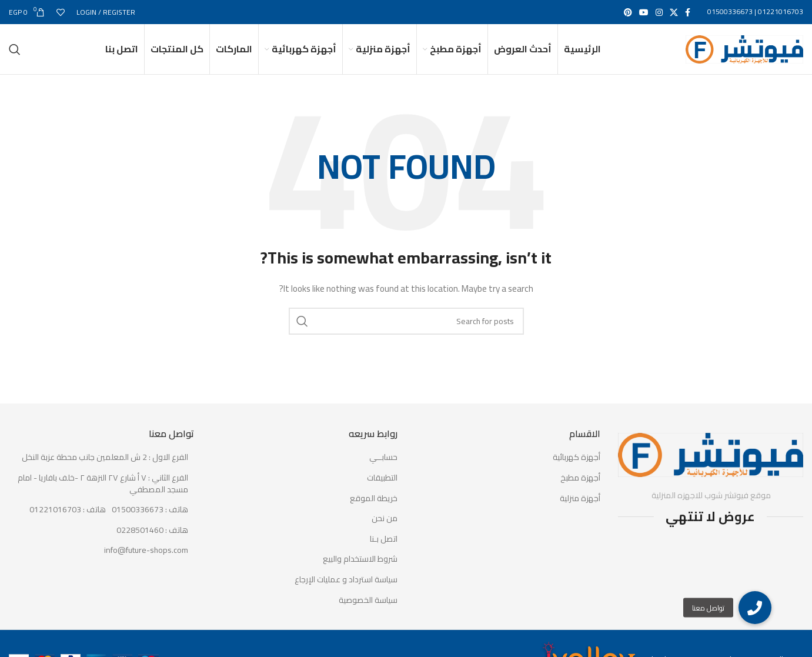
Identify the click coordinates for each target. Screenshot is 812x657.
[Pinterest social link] (628, 12)
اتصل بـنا (384, 551)
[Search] (15, 55)
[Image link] (711, 465)
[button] (755, 608)
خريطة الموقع (374, 510)
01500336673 (730, 12)
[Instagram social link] (659, 12)
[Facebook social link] (688, 12)
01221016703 (781, 12)
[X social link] (674, 12)
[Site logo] (744, 55)
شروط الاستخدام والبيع (360, 571)
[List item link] (101, 522)
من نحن (385, 531)
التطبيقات (382, 489)
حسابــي (383, 469)
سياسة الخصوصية (368, 612)
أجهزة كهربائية (577, 469)
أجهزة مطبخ (580, 489)
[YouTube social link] (644, 12)
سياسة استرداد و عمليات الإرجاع (346, 591)
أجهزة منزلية (580, 510)
